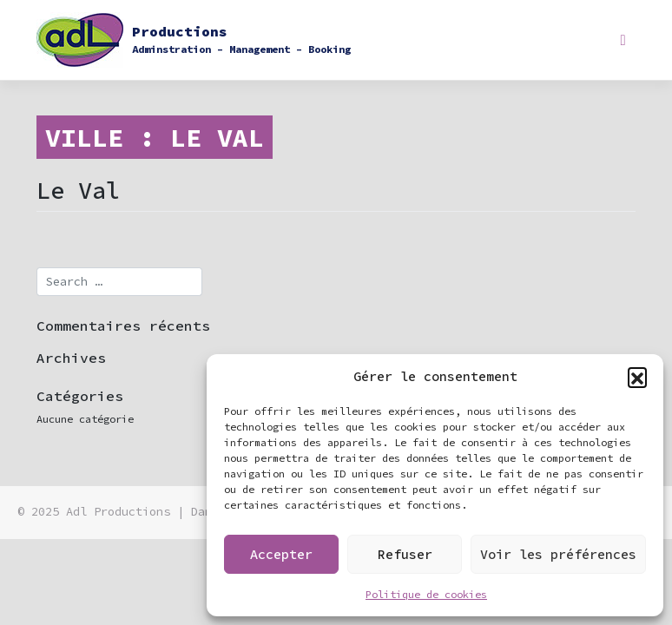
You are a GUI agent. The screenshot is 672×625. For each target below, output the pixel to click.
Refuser (405, 554)
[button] (637, 377)
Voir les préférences (558, 554)
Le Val (78, 190)
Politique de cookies (426, 594)
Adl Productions (118, 512)
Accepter (281, 554)
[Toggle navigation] (623, 40)
